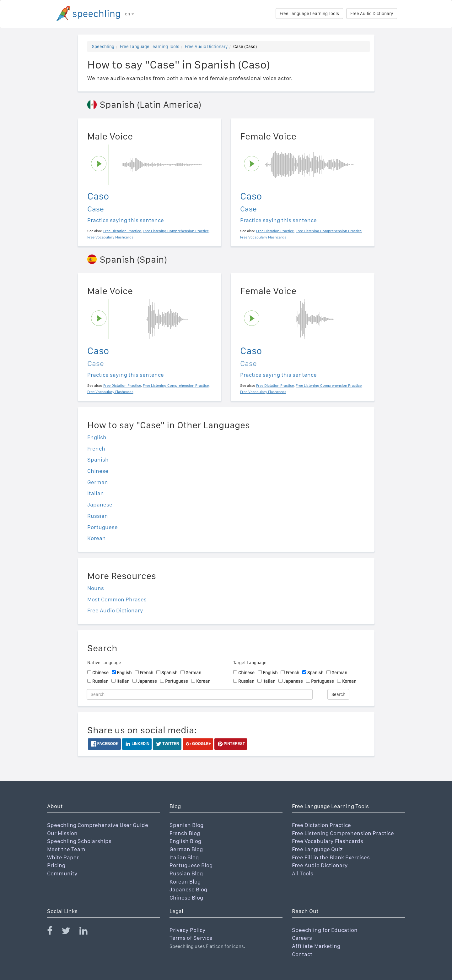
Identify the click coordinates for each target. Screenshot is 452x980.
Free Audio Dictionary (372, 14)
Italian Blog (184, 857)
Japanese (100, 504)
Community (62, 873)
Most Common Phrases (117, 599)
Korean (97, 538)
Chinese (98, 471)
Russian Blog (186, 873)
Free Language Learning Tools (309, 14)
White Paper (63, 857)
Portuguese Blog (191, 865)
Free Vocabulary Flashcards (328, 841)
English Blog (185, 841)
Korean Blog (185, 881)
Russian (98, 516)
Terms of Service (191, 938)
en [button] (129, 14)
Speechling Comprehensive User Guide (98, 825)
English (97, 437)
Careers (302, 938)
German (98, 482)
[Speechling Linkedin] (87, 932)
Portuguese (102, 527)
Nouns (96, 588)
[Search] (200, 694)
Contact (302, 954)
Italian (96, 493)
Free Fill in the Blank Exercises (331, 857)
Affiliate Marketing (316, 946)
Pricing (56, 865)
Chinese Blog (186, 898)
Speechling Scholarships (79, 841)
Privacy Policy (188, 930)
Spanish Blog (186, 825)
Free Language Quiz (317, 849)
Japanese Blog (188, 889)
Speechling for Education (325, 930)
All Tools (303, 873)
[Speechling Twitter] (70, 932)
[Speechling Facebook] (54, 932)
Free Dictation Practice (321, 825)
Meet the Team (66, 849)
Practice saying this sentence (126, 220)
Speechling (103, 47)
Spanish (98, 460)
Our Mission (62, 833)
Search (338, 694)
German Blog (186, 849)
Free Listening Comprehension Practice (343, 833)
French (96, 449)
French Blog (185, 833)
